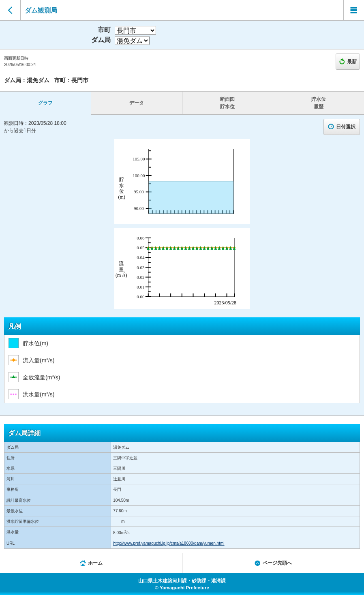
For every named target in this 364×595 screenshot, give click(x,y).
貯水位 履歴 (319, 103)
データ (137, 103)
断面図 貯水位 (227, 103)
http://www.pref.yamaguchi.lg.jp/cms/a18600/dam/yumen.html (169, 543)
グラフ (45, 103)
